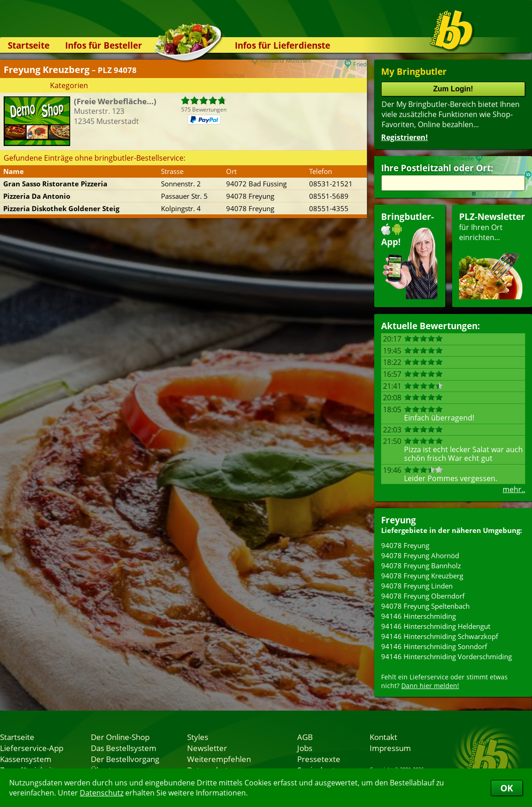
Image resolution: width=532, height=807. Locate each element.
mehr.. (514, 489)
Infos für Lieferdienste (283, 45)
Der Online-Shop (120, 737)
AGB (305, 737)
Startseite (29, 45)
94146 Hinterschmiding (418, 616)
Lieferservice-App (32, 748)
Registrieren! (405, 137)
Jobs (305, 748)
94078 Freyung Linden (417, 586)
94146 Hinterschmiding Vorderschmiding (446, 656)
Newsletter (207, 748)
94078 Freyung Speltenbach (425, 606)
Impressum (390, 748)
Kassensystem (26, 759)
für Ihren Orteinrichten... (492, 255)
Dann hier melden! (430, 686)
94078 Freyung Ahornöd (420, 555)
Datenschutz (102, 793)
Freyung (399, 520)
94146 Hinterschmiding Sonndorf (434, 646)
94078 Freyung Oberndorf (423, 596)
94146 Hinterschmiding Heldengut (436, 626)
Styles (198, 737)
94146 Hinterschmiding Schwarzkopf (440, 636)
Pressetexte (319, 759)
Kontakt (383, 737)
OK (507, 788)
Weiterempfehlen (219, 759)
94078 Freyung (405, 545)
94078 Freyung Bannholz (421, 566)
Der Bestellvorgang (125, 759)
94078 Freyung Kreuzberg (422, 576)
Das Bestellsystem (124, 748)
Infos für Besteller (104, 45)
